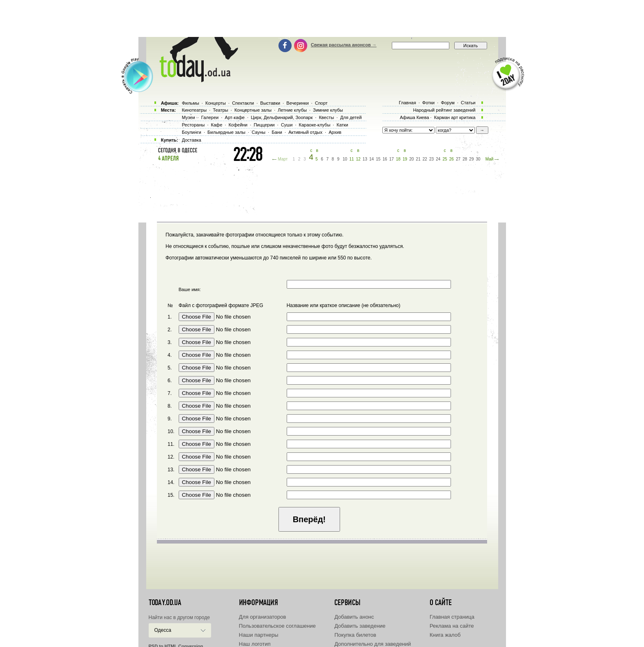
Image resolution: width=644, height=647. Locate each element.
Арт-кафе (235, 117)
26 (452, 159)
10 (345, 159)
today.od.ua (165, 603)
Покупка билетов (355, 635)
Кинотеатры (194, 110)
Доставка (192, 140)
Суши (287, 125)
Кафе (217, 125)
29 (471, 159)
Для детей (351, 117)
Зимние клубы (328, 110)
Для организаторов (263, 617)
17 (392, 159)
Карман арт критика (455, 117)
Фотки (428, 103)
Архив (335, 132)
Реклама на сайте (452, 626)
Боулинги (192, 132)
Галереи (210, 117)
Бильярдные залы (226, 132)
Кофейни (238, 125)
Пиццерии (264, 125)
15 (378, 159)
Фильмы (191, 103)
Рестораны (193, 125)
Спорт (321, 103)
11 (351, 159)
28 (465, 159)
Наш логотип (255, 644)
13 (365, 159)
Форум (447, 103)
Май (490, 159)
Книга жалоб (445, 635)
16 (385, 159)
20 (411, 159)
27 (458, 159)
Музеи (189, 117)
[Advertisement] (322, 18)
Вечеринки (297, 103)
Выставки (270, 103)
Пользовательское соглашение (277, 626)
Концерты (216, 103)
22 (425, 159)
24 (438, 159)
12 (358, 159)
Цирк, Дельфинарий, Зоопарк (282, 117)
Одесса (163, 630)
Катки (342, 125)
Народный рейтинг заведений (444, 110)
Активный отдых (305, 132)
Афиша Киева (414, 117)
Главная (407, 103)
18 (398, 159)
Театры (220, 110)
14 (371, 159)
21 (418, 159)
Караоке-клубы (315, 125)
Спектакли (243, 103)
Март (283, 159)
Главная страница (452, 617)
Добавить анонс (354, 617)
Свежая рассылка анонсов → (344, 45)
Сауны (259, 132)
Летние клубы (292, 110)
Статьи (468, 103)
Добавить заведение (360, 626)
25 (445, 159)
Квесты (326, 117)
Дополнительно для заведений (373, 644)
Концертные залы (253, 110)
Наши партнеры (259, 635)
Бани (277, 132)
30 (478, 159)
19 (405, 159)
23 (431, 159)
